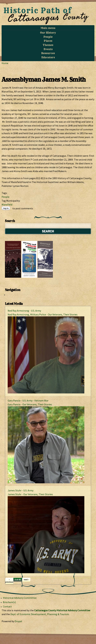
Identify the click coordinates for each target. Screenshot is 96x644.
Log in (6, 208)
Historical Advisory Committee (20, 598)
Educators (48, 57)
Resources (48, 53)
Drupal (18, 621)
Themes (48, 45)
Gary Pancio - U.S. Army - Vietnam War (28, 400)
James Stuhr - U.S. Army (21, 490)
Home (5, 63)
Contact (7, 606)
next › (26, 580)
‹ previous (9, 581)
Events (48, 49)
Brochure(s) (9, 602)
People (48, 37)
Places (48, 41)
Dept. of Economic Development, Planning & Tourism (40, 614)
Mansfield (7, 205)
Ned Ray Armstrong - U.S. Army (24, 311)
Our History (48, 33)
